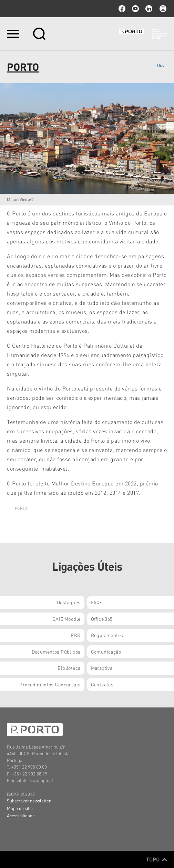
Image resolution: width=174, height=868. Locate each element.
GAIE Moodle (66, 619)
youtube (135, 9)
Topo (157, 859)
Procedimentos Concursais (50, 684)
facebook (122, 9)
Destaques (69, 602)
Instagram (162, 9)
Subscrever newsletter (29, 801)
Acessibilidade (21, 815)
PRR (75, 635)
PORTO (21, 508)
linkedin (149, 9)
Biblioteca (69, 668)
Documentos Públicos (56, 652)
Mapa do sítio (20, 808)
